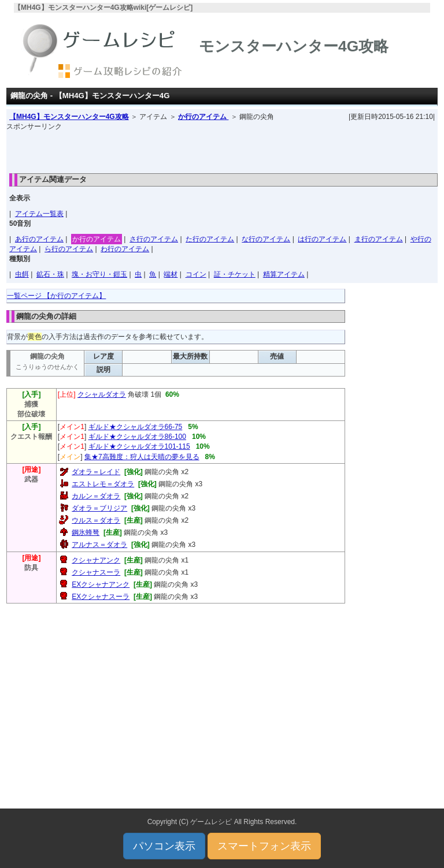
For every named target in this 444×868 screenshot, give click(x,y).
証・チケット (235, 274)
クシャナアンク (96, 560)
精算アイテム (284, 274)
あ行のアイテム (39, 239)
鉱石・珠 (50, 274)
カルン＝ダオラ (96, 496)
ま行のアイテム (379, 239)
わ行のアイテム (125, 249)
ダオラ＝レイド (96, 472)
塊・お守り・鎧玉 (99, 274)
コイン (196, 274)
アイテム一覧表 (39, 214)
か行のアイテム (203, 117)
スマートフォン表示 (264, 846)
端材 (171, 274)
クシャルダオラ (102, 394)
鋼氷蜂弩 (86, 532)
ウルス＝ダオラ (96, 520)
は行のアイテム (322, 239)
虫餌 (22, 274)
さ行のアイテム (154, 239)
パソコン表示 (164, 846)
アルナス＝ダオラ (99, 545)
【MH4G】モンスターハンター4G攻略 (69, 117)
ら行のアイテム (69, 249)
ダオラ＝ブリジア (99, 508)
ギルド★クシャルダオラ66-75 (136, 427)
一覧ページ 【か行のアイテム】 (56, 296)
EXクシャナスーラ (101, 597)
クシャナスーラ (96, 572)
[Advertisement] (222, 149)
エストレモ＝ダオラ (103, 484)
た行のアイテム (210, 239)
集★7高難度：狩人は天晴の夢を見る (142, 457)
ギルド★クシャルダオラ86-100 (137, 437)
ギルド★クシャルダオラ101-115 (139, 446)
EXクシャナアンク (101, 584)
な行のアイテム (266, 239)
